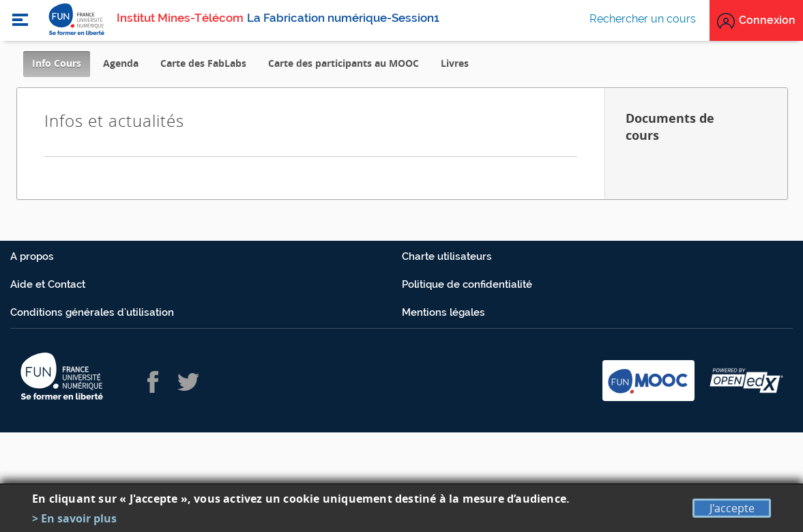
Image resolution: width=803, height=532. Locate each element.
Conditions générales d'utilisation (92, 312)
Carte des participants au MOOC (344, 63)
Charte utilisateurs (447, 256)
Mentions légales (443, 312)
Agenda (121, 63)
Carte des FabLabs (203, 63)
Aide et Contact (48, 284)
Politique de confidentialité (467, 284)
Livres (455, 63)
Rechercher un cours (643, 19)
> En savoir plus (74, 518)
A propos (32, 256)
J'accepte (732, 508)
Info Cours (61, 66)
